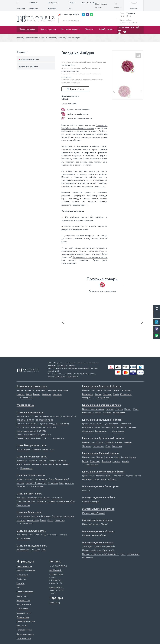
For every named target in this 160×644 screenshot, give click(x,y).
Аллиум (52, 461)
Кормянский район (91, 427)
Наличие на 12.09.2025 (28, 424)
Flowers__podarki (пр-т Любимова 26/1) (101, 554)
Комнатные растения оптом (32, 386)
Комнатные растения (71, 29)
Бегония (37, 394)
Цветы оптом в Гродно (93, 442)
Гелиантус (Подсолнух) (36, 483)
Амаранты (36, 464)
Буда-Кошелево (111, 424)
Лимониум (60, 520)
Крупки (85, 461)
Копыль (125, 457)
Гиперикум (46, 516)
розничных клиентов (70, 71)
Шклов (109, 476)
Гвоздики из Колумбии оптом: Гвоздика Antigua (85, 127)
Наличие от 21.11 (24, 416)
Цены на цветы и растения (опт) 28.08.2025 (37, 427)
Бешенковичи (119, 413)
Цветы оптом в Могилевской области (103, 472)
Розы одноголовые (46, 501)
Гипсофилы (57, 516)
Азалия (20, 390)
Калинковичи (101, 431)
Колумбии (95, 159)
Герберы (20, 483)
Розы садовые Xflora (26, 501)
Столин (98, 394)
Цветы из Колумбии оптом (31, 531)
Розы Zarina (22, 535)
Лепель (98, 413)
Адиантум (29, 390)
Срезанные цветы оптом (94, 186)
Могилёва (69, 239)
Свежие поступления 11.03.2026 (32, 438)
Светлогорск (88, 431)
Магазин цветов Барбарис (94, 535)
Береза (116, 390)
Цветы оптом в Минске (93, 457)
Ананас (66, 464)
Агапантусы (22, 461)
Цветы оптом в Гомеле (92, 424)
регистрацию (66, 77)
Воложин (109, 457)
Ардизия (21, 394)
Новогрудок (98, 446)
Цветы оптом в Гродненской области (103, 438)
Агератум (33, 461)
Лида (108, 446)
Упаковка (89, 29)
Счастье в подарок (91, 502)
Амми (58, 464)
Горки (96, 479)
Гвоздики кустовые (49, 535)
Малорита (87, 398)
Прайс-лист (72, 5)
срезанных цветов (82, 193)
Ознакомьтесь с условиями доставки (90, 257)
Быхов (103, 479)
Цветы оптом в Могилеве (93, 476)
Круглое (130, 476)
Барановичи (88, 394)
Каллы (43, 520)
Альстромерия (23, 516)
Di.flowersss (88, 558)
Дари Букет (87, 546)
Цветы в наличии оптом (30, 413)
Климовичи (87, 479)
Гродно (102, 239)
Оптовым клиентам (34, 5)
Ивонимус (21, 486)
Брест (64, 242)
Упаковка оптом (25, 405)
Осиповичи (119, 476)
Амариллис (41, 390)
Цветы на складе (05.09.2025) (54, 424)
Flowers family (133, 554)
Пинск (116, 394)
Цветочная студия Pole (104, 546)
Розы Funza (34, 535)
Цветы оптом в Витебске (93, 409)
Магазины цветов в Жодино (98, 531)
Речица (124, 427)
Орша (136, 409)
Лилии (45, 449)
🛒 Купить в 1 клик (75, 89)
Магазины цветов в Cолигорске (100, 487)
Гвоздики (63, 535)
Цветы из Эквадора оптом (32, 546)
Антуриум (52, 390)
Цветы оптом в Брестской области (102, 386)
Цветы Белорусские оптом (32, 445)
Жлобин (116, 427)
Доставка (71, 110)
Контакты (91, 3)
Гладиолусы (69, 516)
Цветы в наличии (48, 29)
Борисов (116, 461)
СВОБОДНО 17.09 (45, 420)
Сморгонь (109, 442)
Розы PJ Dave (44, 498)
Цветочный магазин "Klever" (95, 524)
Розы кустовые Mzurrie (27, 498)
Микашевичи (126, 394)
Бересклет (46, 394)
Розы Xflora (57, 498)
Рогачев (133, 427)
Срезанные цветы (27, 29)
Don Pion (86, 490)
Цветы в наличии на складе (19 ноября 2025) (55, 416)
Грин (61, 483)
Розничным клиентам (53, 5)
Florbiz (102, 131)
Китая (104, 159)
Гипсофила (53, 483)
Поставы (119, 409)
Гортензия (21, 520)
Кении (86, 159)
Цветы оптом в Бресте (92, 390)
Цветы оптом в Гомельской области (102, 420)
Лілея (123, 554)
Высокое (108, 390)
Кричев (138, 476)
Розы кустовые (23, 505)
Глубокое (107, 413)
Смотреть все (26, 398)
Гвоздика (36, 516)
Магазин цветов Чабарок (94, 513)
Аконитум (43, 461)
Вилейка (126, 461)
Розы (52, 449)
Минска (104, 236)
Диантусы (70, 483)
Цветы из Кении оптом (29, 494)
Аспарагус (30, 479)
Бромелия (57, 394)
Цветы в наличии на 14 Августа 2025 (34, 435)
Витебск (94, 239)
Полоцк (128, 409)
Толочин (110, 409)
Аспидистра (42, 479)
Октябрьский (126, 424)
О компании (21, 5)
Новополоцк (88, 413)
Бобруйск (112, 479)
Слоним (119, 442)
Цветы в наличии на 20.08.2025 (32, 431)
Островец (87, 446)
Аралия (20, 479)
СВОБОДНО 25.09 (25, 420)
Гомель (86, 239)
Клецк (117, 457)
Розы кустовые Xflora (66, 501)
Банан (29, 394)
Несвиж (133, 457)
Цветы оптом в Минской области (101, 453)
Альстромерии (23, 449)
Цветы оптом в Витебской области (102, 405)
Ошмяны (128, 442)
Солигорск (95, 461)
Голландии (66, 159)
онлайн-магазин (68, 65)
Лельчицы (106, 427)
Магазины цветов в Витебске (99, 498)
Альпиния (62, 461)
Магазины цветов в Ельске (97, 520)
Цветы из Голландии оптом (32, 457)
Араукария (63, 390)
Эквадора (77, 159)
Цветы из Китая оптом (29, 512)
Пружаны (107, 394)
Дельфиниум (33, 520)
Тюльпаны (36, 449)
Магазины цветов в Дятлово (98, 509)
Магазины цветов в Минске (98, 543)
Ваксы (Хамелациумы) (59, 479)
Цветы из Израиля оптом (31, 475)
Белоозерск (126, 390)
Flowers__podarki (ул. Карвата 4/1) (98, 550)
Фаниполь (106, 461)
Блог (83, 3)
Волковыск (117, 446)
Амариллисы (48, 464)
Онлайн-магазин (106, 29)
